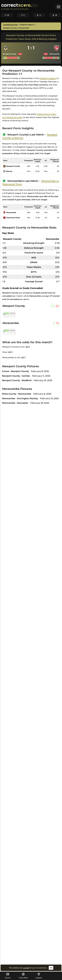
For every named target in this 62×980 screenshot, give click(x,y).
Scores (8, 976)
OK (51, 968)
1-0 (7, 15)
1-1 (23, 15)
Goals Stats (23, 976)
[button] (59, 7)
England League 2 (48, 78)
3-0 (55, 15)
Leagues (39, 976)
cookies (26, 968)
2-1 (39, 15)
